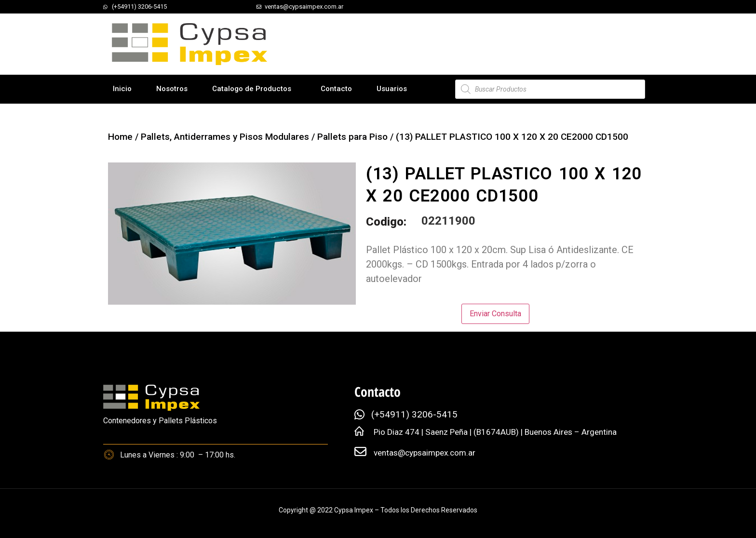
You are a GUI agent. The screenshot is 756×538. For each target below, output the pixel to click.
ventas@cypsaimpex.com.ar (425, 453)
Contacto (336, 89)
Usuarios (392, 89)
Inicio (122, 89)
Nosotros (172, 89)
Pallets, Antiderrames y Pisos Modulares (225, 137)
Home (120, 137)
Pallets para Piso (352, 137)
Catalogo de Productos (252, 89)
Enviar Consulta (495, 314)
